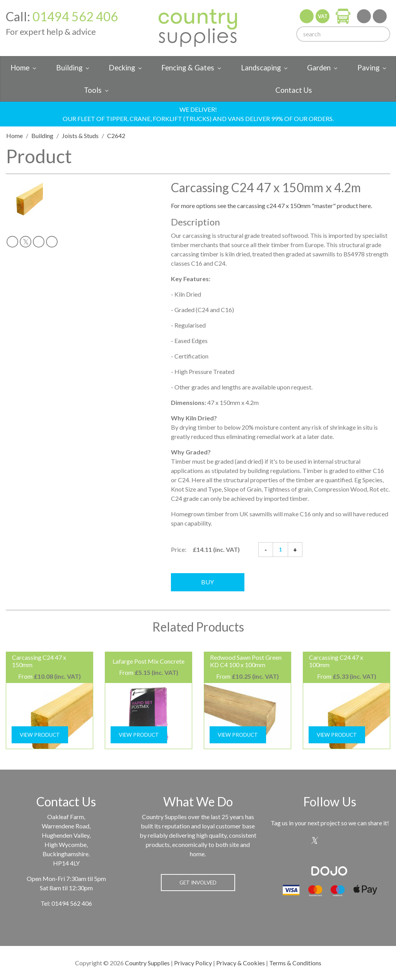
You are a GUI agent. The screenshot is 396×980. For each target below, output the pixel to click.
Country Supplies (147, 963)
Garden (319, 68)
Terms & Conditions (295, 963)
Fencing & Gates (188, 68)
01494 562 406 (75, 16)
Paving (368, 68)
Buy (207, 582)
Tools (93, 90)
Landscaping (261, 68)
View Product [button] (40, 735)
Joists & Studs (80, 136)
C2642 (116, 136)
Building (69, 68)
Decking (122, 68)
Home (20, 68)
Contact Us (294, 90)
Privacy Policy (193, 963)
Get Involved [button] (198, 883)
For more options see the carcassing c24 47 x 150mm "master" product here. (271, 206)
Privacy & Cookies (241, 963)
